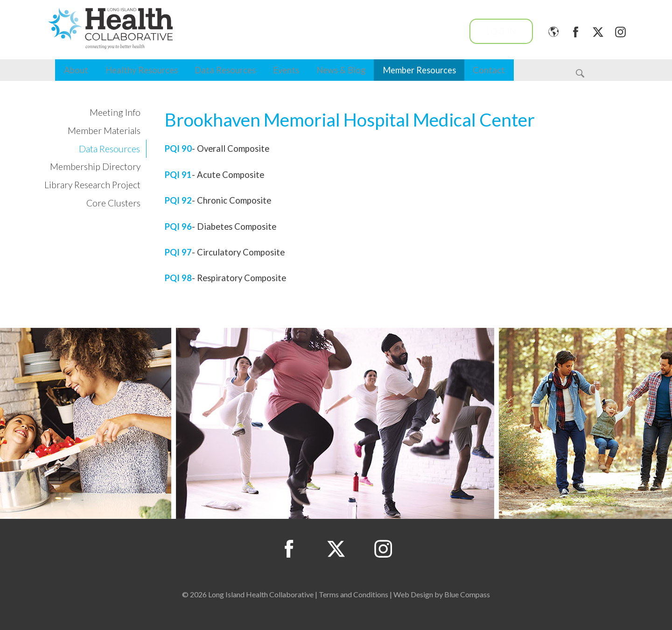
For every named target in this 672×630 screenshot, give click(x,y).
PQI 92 (178, 200)
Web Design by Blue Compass (442, 594)
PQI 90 (178, 149)
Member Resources (419, 70)
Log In (501, 31)
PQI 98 (178, 278)
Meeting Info (115, 112)
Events (286, 70)
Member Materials (104, 131)
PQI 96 (178, 227)
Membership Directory (95, 166)
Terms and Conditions (353, 594)
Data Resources (225, 70)
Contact (489, 70)
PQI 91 (178, 175)
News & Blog (341, 70)
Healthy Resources (142, 70)
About (76, 70)
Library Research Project (92, 185)
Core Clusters (113, 203)
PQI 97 (178, 252)
